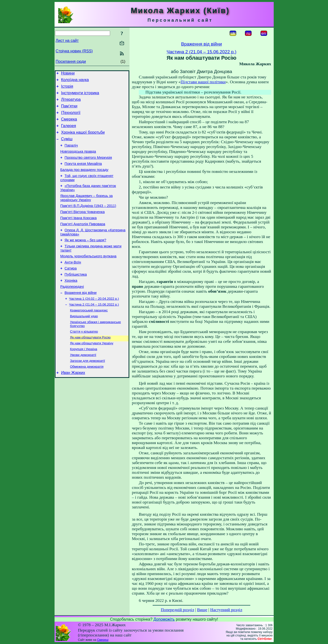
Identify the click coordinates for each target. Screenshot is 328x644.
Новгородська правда (78, 161)
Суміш (67, 147)
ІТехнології (71, 118)
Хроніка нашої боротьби (83, 140)
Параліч (71, 154)
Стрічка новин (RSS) (74, 51)
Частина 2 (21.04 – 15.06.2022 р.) (94, 330)
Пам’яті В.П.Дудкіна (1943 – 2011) (88, 220)
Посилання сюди (71, 61)
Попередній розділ (177, 610)
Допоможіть (164, 619)
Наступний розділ (226, 610)
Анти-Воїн (73, 283)
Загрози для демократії (88, 390)
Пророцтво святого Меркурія (88, 168)
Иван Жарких (73, 403)
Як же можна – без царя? (85, 258)
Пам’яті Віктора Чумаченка (83, 227)
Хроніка (71, 303)
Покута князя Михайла (83, 175)
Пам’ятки (69, 110)
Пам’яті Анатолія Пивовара (83, 241)
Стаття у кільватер (84, 359)
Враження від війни (80, 317)
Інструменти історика (80, 96)
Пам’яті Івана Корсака (79, 234)
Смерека (69, 125)
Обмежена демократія (87, 397)
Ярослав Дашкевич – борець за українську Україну (87, 212)
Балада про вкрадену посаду (84, 181)
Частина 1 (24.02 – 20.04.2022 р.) (94, 323)
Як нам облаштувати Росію (90, 365)
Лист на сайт (67, 41)
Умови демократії (83, 384)
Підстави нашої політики (203, 82)
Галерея (69, 132)
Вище (202, 610)
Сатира (71, 289)
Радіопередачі (72, 310)
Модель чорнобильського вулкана (89, 276)
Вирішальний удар (84, 342)
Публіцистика (76, 296)
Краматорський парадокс (89, 336)
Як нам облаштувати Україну (92, 371)
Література (71, 103)
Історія (67, 89)
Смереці (103, 640)
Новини (68, 74)
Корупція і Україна (84, 378)
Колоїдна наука (75, 81)
